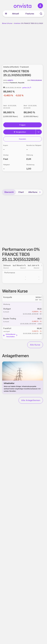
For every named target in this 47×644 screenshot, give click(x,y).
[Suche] (41, 14)
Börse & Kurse (7, 23)
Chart (21, 192)
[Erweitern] (39, 132)
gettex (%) (27, 88)
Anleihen (17, 23)
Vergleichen (20, 132)
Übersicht (9, 192)
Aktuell (16, 14)
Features (30, 14)
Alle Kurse (33, 192)
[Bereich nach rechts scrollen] (40, 192)
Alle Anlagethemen (31, 400)
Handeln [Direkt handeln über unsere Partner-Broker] (22, 139)
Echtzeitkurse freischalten (10, 335)
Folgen (22, 125)
